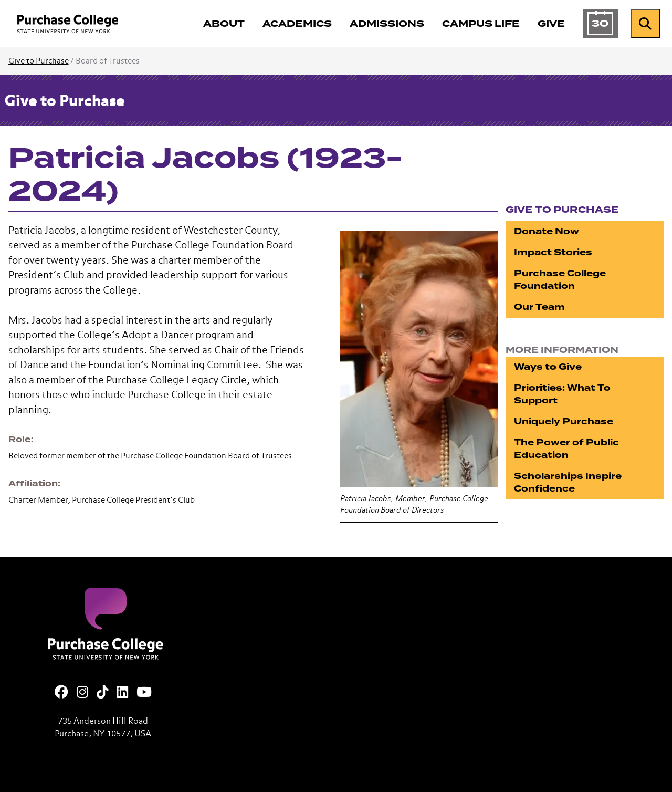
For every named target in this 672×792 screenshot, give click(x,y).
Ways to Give (548, 367)
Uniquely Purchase (564, 421)
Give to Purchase (39, 61)
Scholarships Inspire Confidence (568, 482)
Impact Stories (553, 252)
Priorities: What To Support (562, 394)
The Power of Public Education (566, 449)
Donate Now (547, 231)
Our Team (539, 307)
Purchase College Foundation (560, 280)
